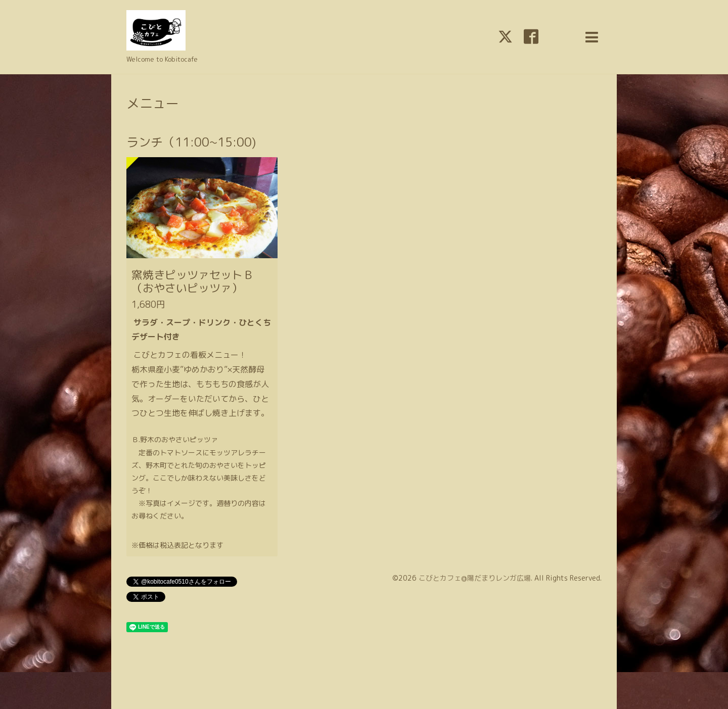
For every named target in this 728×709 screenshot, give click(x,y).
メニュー (153, 103)
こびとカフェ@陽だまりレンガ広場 (475, 578)
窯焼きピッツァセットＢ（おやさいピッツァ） (193, 281)
